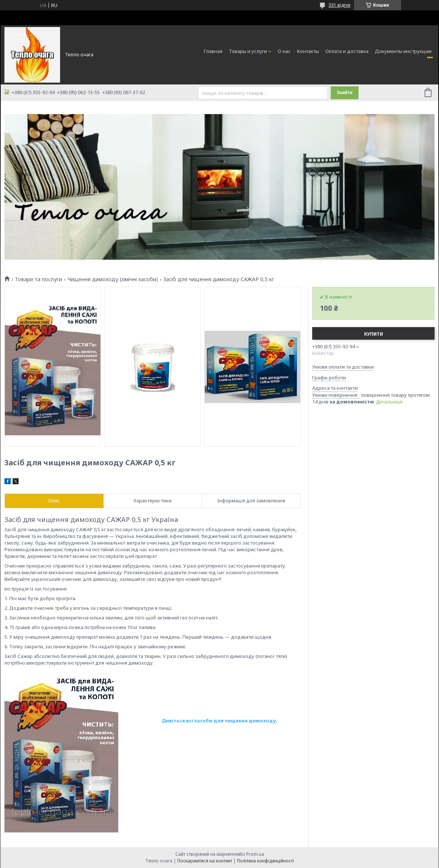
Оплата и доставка (347, 51)
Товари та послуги (38, 279)
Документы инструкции (403, 51)
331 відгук (339, 5)
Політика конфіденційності (265, 861)
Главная (213, 51)
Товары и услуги (248, 51)
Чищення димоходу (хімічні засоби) (113, 279)
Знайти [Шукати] (344, 93)
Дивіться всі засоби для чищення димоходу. (220, 721)
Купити (374, 334)
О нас (284, 51)
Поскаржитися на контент (205, 861)
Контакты (308, 51)
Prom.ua (255, 854)
